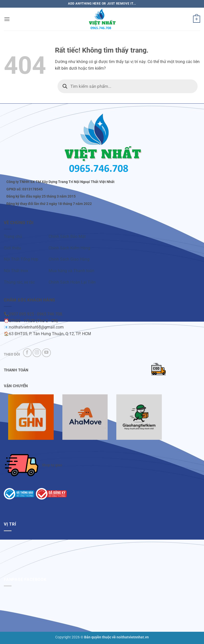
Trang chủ (13, 236)
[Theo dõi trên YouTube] (46, 353)
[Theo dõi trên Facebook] (27, 353)
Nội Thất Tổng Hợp (21, 259)
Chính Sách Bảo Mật (67, 236)
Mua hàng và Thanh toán (71, 271)
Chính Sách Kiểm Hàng (69, 248)
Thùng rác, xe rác (19, 282)
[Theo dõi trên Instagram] (37, 353)
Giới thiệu (12, 248)
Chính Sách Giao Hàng (69, 259)
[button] (7, 19)
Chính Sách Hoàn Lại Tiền (72, 282)
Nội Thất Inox (16, 271)
